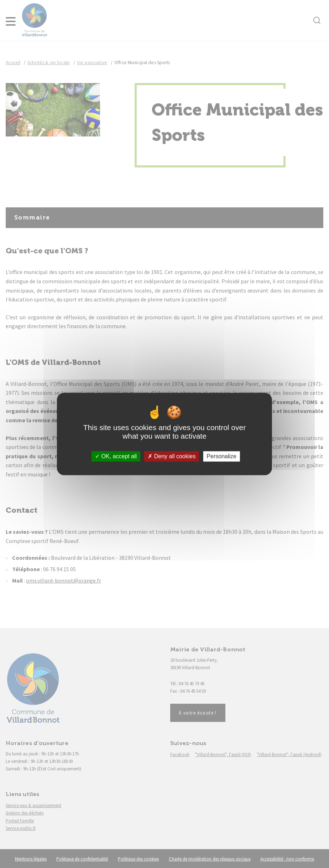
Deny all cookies (172, 456)
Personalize (221, 456)
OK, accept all (116, 456)
